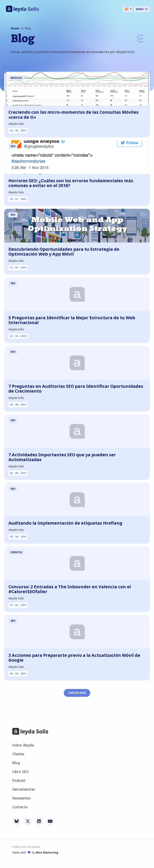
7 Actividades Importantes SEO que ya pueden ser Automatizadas (62, 457)
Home (15, 28)
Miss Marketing (47, 852)
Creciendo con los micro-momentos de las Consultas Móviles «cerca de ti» (73, 115)
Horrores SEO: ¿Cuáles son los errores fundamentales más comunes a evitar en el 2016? (71, 183)
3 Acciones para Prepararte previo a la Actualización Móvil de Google (74, 658)
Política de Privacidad (26, 847)
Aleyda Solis (16, 124)
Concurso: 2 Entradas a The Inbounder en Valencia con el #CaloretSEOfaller (70, 589)
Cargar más (77, 693)
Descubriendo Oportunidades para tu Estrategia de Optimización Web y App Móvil (64, 252)
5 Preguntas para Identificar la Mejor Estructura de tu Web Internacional (72, 320)
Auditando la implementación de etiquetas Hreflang (65, 523)
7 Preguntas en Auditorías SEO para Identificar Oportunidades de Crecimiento (76, 389)
